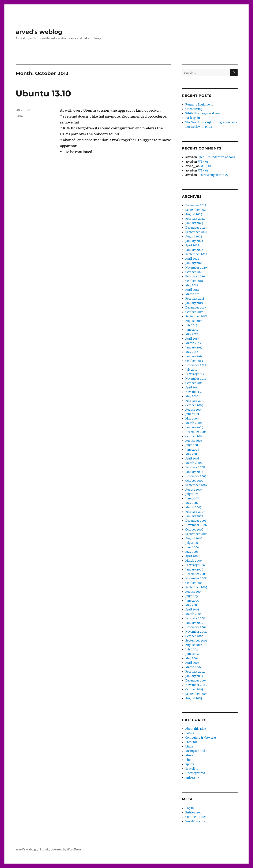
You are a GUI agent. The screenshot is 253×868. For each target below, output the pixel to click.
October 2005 (194, 583)
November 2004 (196, 632)
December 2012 (196, 365)
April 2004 (192, 663)
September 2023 (196, 232)
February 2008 (195, 467)
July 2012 (191, 370)
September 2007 (196, 485)
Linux (20, 116)
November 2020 (196, 268)
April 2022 (192, 245)
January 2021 (194, 263)
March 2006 (194, 561)
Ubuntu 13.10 (43, 93)
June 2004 (192, 654)
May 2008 (192, 454)
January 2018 (194, 303)
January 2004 (194, 676)
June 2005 (192, 601)
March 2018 (193, 294)
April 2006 (192, 556)
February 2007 (195, 512)
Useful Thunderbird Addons (216, 157)
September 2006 (196, 534)
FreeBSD (191, 742)
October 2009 (194, 405)
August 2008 (194, 441)
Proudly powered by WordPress (61, 849)
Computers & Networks (201, 738)
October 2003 (194, 689)
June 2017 (192, 330)
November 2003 (196, 685)
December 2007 (196, 476)
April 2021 (192, 259)
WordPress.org (195, 821)
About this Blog (196, 729)
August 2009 (194, 410)
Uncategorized (195, 773)
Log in (190, 808)
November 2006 (196, 525)
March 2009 (194, 423)
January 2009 (194, 427)
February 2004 (195, 672)
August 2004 (194, 645)
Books (190, 733)
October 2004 (194, 636)
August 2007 (194, 490)
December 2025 (196, 205)
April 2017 (192, 339)
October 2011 (194, 383)
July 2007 (192, 494)
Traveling (192, 769)
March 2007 (194, 507)
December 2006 (196, 521)
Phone (190, 760)
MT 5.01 (203, 162)
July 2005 (192, 596)
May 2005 (192, 605)
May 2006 (192, 552)
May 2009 (192, 419)
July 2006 (192, 543)
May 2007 (192, 503)
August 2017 (194, 321)
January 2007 (194, 516)
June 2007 (192, 498)
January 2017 (194, 348)
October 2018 (194, 281)
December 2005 (196, 574)
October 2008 (194, 436)
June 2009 (192, 414)
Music (189, 755)
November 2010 (196, 392)
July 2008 (192, 445)
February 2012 (195, 374)
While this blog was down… (204, 113)
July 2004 (192, 649)
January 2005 (194, 623)
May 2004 (192, 658)
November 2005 (196, 578)
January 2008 (194, 472)
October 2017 (194, 312)
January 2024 (194, 223)
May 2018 (192, 285)
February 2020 (195, 276)
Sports (190, 764)
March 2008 (194, 463)
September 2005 (196, 587)
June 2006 (192, 547)
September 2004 (196, 641)
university (192, 778)
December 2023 (196, 228)
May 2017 (192, 334)
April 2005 (192, 610)
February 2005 (195, 618)
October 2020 (194, 272)
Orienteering (194, 109)
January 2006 (194, 570)
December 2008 (196, 432)
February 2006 (195, 565)
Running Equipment (199, 105)
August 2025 (194, 214)
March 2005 (194, 614)
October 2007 (194, 481)
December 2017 (196, 308)
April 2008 (192, 459)
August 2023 (194, 237)
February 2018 (195, 299)
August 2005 (194, 592)
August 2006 (194, 538)
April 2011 (192, 387)
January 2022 (194, 250)
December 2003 (196, 681)
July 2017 (191, 325)
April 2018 (192, 290)
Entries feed (193, 812)
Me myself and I (196, 751)
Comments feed (196, 817)
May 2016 (192, 352)
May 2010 (192, 396)
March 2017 (193, 343)
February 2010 (195, 401)
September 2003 (196, 694)
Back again (193, 118)
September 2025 (196, 210)
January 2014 (194, 356)
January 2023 (194, 241)
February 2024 (195, 219)
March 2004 (194, 667)
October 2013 (194, 361)
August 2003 (194, 698)
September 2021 (196, 254)
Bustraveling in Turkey (213, 175)
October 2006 (194, 530)
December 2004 (196, 627)
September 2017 (196, 316)
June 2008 (192, 450)
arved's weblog (39, 32)
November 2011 (196, 379)
